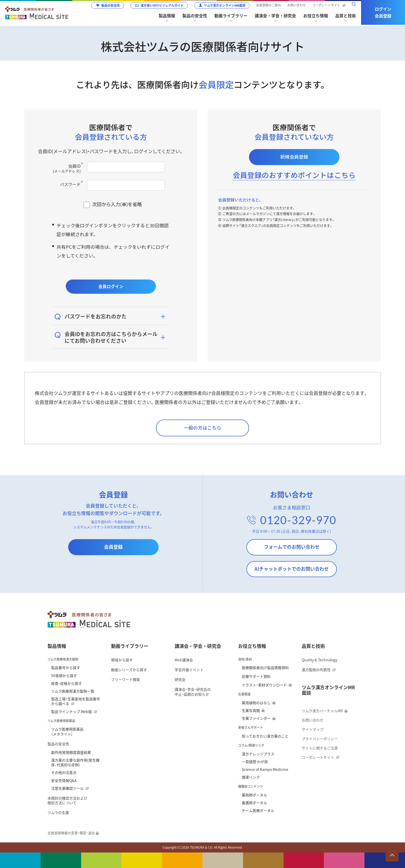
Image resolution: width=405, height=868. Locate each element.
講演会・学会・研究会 (198, 646)
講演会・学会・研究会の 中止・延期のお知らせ (193, 692)
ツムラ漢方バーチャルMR (322, 711)
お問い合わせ (297, 5)
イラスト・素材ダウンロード (264, 685)
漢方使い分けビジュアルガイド (162, 5)
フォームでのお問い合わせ (292, 547)
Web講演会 (184, 660)
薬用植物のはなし (256, 703)
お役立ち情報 (252, 646)
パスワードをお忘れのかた (96, 316)
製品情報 (57, 646)
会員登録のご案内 (268, 5)
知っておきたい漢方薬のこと (265, 736)
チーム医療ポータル (258, 810)
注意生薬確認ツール (67, 788)
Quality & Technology (320, 660)
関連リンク (251, 777)
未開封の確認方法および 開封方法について (67, 800)
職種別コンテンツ (251, 787)
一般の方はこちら (202, 428)
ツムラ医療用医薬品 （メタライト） (67, 731)
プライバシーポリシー (320, 739)
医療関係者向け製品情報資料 (265, 668)
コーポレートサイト (326, 5)
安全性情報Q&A (64, 780)
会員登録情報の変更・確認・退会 (71, 833)
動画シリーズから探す (129, 670)
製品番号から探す (66, 668)
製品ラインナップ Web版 (72, 711)
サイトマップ (313, 729)
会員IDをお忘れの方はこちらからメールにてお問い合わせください (111, 337)
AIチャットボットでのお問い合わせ (292, 569)
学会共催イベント (189, 670)
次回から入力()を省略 (117, 204)
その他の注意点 (64, 772)
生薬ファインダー (256, 718)
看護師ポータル (254, 803)
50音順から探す (64, 676)
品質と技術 (313, 646)
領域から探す (122, 660)
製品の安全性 (111, 5)
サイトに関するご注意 (320, 748)
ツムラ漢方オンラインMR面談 (225, 5)
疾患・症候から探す (67, 683)
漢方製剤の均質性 (316, 670)
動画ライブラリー (130, 646)
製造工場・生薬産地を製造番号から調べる (76, 701)
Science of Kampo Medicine (265, 769)
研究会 (180, 679)
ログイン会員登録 (383, 12)
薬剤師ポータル (254, 795)
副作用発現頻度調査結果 (71, 752)
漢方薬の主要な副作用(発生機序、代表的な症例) (75, 762)
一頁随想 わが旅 (255, 762)
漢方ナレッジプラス (258, 754)
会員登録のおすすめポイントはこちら (294, 175)
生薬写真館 (251, 710)
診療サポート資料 (256, 676)
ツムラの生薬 (58, 812)
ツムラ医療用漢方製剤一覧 (73, 691)
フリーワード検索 (126, 679)
